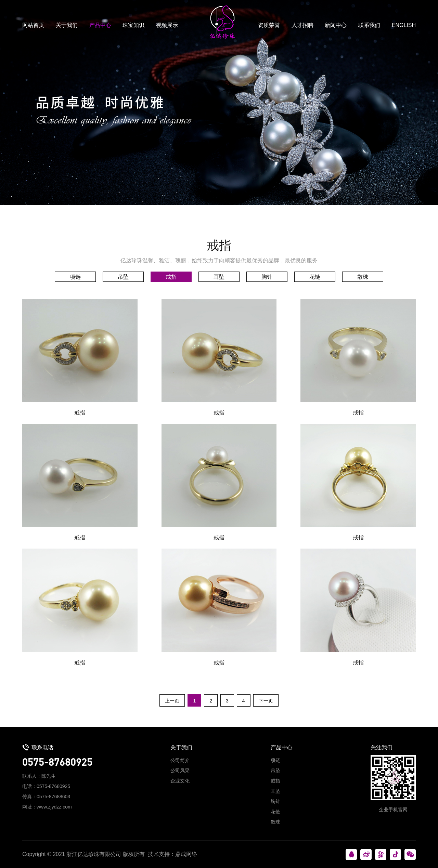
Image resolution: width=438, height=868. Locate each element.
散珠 (363, 277)
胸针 (267, 277)
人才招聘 (302, 25)
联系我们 (369, 25)
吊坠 (123, 277)
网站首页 (33, 25)
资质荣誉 (269, 25)
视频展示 (167, 25)
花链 (315, 277)
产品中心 (100, 25)
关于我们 (67, 25)
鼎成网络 (186, 854)
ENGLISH (404, 25)
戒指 (171, 277)
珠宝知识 (133, 25)
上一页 (172, 701)
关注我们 (382, 747)
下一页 (266, 701)
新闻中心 (336, 25)
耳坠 (219, 277)
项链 (75, 277)
